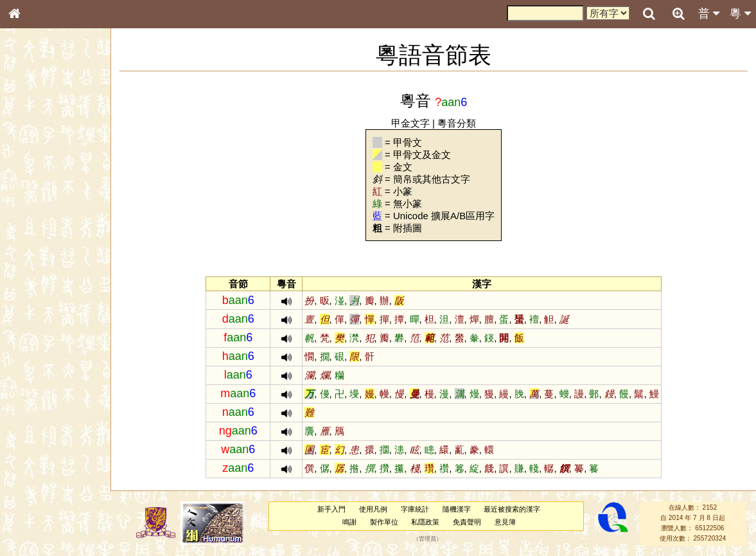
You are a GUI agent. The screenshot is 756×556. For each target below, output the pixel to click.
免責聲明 (467, 522)
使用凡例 (373, 509)
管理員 (427, 539)
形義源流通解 (39, 222)
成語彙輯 (31, 428)
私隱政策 (425, 522)
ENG (57, 142)
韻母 (44, 345)
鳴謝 (349, 522)
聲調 (61, 345)
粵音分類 (457, 123)
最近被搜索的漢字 (512, 509)
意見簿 (505, 522)
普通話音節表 (39, 357)
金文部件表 (35, 210)
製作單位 (384, 522)
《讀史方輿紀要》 (47, 416)
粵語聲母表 (35, 268)
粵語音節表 (35, 256)
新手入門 (331, 509)
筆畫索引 (31, 184)
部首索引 (31, 172)
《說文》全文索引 (47, 404)
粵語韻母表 (35, 281)
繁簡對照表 (35, 440)
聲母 (26, 345)
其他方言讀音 (39, 369)
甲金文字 (410, 123)
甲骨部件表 (35, 197)
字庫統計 (415, 509)
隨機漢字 (457, 509)
